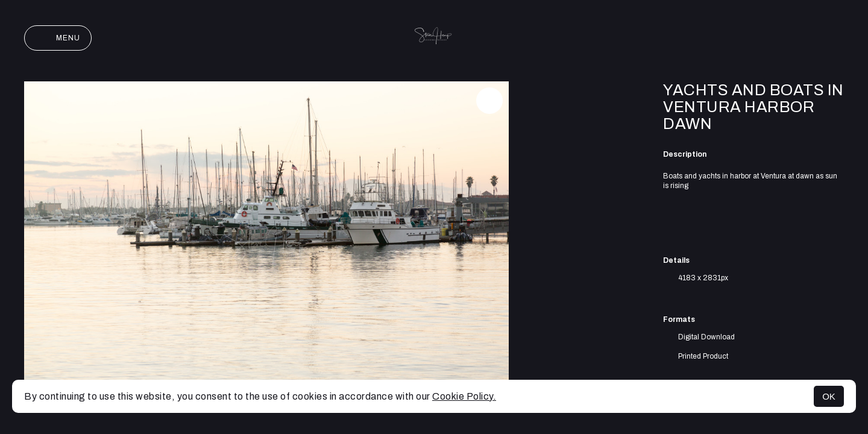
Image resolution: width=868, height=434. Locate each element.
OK (829, 396)
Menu (58, 38)
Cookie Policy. (464, 396)
